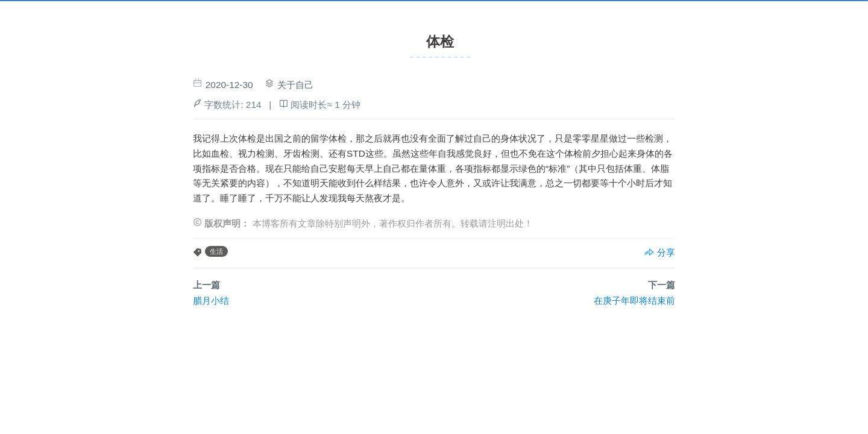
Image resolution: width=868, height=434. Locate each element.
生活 (216, 251)
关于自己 (295, 85)
